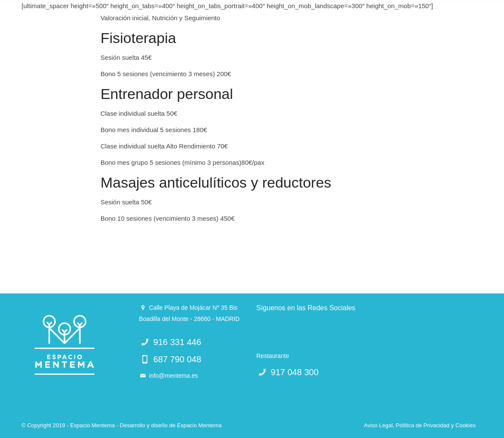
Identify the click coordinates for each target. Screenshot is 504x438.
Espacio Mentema (199, 425)
